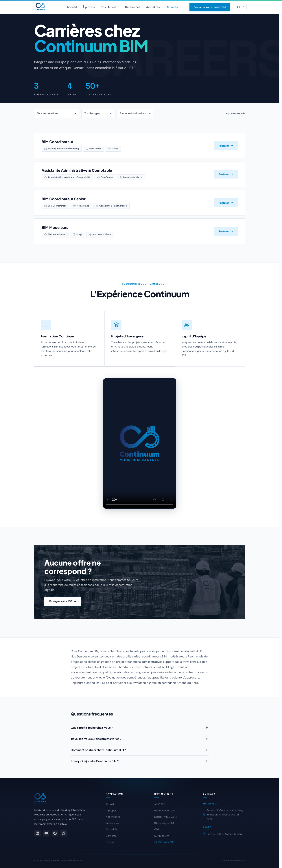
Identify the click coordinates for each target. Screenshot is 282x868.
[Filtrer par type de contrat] (98, 114)
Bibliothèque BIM (164, 823)
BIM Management (165, 811)
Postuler (226, 146)
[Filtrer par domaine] (57, 114)
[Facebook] (55, 833)
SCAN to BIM (162, 836)
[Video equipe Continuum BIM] (140, 448)
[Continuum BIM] (65, 798)
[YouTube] (46, 833)
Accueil (72, 7)
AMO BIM (160, 804)
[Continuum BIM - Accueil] (40, 7)
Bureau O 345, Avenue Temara (223, 834)
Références (133, 7)
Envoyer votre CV (63, 606)
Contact (110, 842)
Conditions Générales (233, 861)
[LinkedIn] (37, 833)
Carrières (172, 7)
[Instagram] (64, 833)
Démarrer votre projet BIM (210, 7)
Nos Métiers (110, 7)
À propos (89, 7)
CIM (157, 830)
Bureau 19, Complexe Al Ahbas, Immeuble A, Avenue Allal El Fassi (223, 815)
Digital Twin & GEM (165, 817)
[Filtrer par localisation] (135, 114)
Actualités (153, 7)
